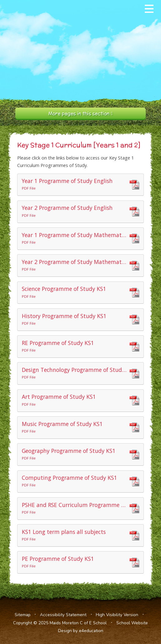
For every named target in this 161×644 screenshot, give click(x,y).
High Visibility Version (117, 615)
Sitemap (23, 615)
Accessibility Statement (63, 615)
